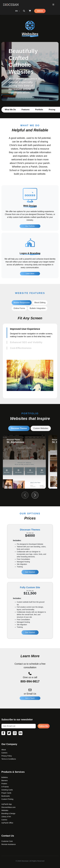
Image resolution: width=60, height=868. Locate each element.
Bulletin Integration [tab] (38, 308)
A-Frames (5, 787)
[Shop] (30, 11)
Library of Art (6, 817)
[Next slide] (35, 495)
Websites (5, 810)
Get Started (30, 572)
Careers (4, 753)
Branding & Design (8, 813)
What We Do (10, 110)
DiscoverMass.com (8, 807)
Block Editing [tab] (40, 303)
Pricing (52, 110)
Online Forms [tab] (19, 308)
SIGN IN (40, 11)
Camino (4, 820)
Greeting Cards (7, 790)
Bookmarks (6, 796)
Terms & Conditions (9, 759)
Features (26, 110)
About (4, 750)
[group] (24, 462)
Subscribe (44, 726)
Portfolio (39, 110)
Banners (5, 780)
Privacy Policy (7, 756)
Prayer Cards (6, 793)
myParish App (7, 804)
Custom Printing (7, 799)
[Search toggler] (24, 11)
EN (17, 11)
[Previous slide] (25, 495)
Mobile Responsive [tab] (22, 303)
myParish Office (7, 823)
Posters (4, 784)
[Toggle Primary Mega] (53, 5)
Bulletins (5, 777)
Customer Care (7, 841)
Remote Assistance (9, 844)
